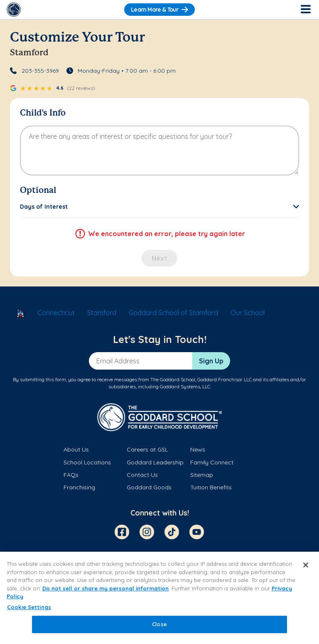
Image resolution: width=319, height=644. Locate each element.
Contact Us (142, 475)
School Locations (87, 462)
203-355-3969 (40, 71)
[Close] (306, 565)
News (198, 449)
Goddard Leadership (155, 462)
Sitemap (202, 475)
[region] (159, 598)
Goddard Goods (149, 487)
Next (159, 258)
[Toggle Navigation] (305, 10)
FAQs (71, 475)
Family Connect (212, 462)
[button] (159, 207)
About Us (76, 449)
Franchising (79, 487)
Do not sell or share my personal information (106, 588)
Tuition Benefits (211, 487)
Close (159, 624)
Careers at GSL (147, 449)
